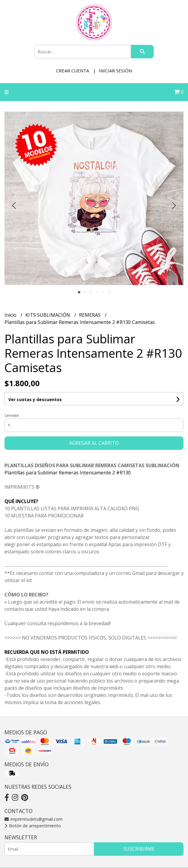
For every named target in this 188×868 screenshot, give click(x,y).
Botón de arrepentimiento (33, 826)
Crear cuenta (73, 71)
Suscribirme (139, 849)
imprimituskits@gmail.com (33, 819)
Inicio (11, 315)
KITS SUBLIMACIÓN (48, 315)
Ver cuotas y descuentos (35, 399)
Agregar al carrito (94, 443)
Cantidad (11, 415)
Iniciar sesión (115, 71)
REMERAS (90, 315)
